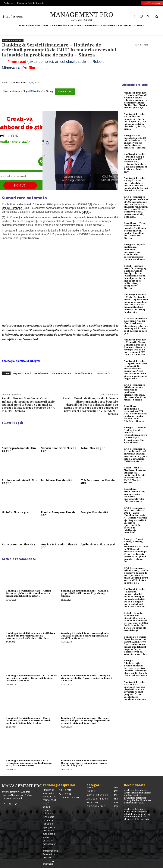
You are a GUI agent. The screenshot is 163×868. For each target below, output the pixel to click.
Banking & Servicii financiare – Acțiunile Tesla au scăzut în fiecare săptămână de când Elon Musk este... (85, 636)
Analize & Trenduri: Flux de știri (59, 546)
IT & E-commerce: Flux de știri (98, 482)
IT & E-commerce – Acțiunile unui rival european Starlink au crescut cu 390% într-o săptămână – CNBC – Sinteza (135, 455)
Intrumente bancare (61, 373)
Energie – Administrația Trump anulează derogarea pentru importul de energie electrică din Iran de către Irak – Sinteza (136, 668)
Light (27, 91)
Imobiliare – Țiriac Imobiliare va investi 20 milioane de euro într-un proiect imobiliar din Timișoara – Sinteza (135, 231)
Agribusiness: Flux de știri (98, 544)
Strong (49, 91)
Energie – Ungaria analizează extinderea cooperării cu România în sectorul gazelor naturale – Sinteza (135, 252)
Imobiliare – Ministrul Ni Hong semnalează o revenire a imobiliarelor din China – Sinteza (135, 495)
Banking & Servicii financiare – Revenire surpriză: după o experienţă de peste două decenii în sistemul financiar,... (86, 721)
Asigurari (17, 373)
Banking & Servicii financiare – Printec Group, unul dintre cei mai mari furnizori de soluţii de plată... (85, 763)
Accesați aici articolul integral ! (22, 361)
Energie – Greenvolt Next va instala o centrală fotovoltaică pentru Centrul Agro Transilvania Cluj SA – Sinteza (136, 435)
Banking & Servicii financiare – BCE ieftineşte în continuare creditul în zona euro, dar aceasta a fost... (29, 763)
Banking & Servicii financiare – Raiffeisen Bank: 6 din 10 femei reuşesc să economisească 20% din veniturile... (30, 636)
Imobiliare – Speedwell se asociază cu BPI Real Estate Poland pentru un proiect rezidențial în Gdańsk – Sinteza (135, 414)
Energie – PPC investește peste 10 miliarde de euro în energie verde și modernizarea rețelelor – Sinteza (135, 142)
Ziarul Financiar (17, 83)
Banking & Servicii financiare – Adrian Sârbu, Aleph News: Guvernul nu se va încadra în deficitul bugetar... (28, 593)
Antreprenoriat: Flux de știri (21, 544)
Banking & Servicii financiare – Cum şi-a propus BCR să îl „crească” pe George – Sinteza (85, 593)
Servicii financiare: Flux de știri (59, 449)
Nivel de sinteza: (12, 91)
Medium (38, 91)
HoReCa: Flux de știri (16, 512)
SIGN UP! (20, 185)
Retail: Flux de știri (93, 448)
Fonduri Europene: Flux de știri (58, 514)
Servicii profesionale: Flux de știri (19, 449)
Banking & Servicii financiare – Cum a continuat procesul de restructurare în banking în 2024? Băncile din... (28, 721)
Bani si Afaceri (41, 373)
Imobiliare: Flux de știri (56, 480)
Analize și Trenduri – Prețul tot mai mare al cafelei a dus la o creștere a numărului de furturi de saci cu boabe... (136, 184)
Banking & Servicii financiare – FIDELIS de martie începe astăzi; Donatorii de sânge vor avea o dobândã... (31, 678)
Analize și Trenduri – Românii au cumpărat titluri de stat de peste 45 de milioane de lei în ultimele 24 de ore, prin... (135, 122)
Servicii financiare (13, 40)
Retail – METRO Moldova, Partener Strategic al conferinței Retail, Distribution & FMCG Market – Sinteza (135, 475)
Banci (28, 373)
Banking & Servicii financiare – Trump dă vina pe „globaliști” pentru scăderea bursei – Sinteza (86, 678)
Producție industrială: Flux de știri (19, 482)
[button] (156, 17)
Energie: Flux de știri (94, 512)
